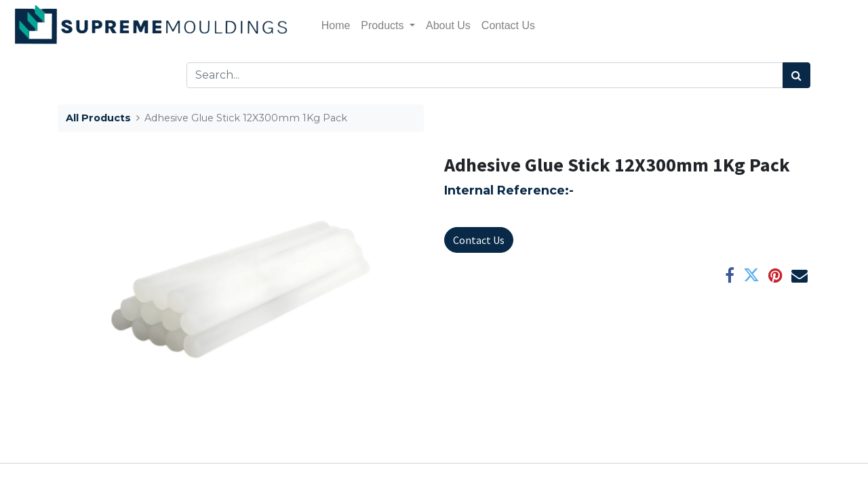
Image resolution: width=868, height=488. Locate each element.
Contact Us (479, 240)
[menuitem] (336, 26)
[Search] (796, 75)
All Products (98, 118)
